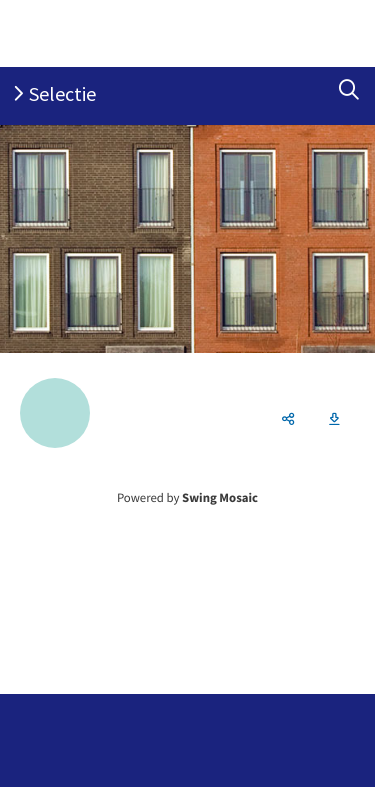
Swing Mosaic (220, 498)
